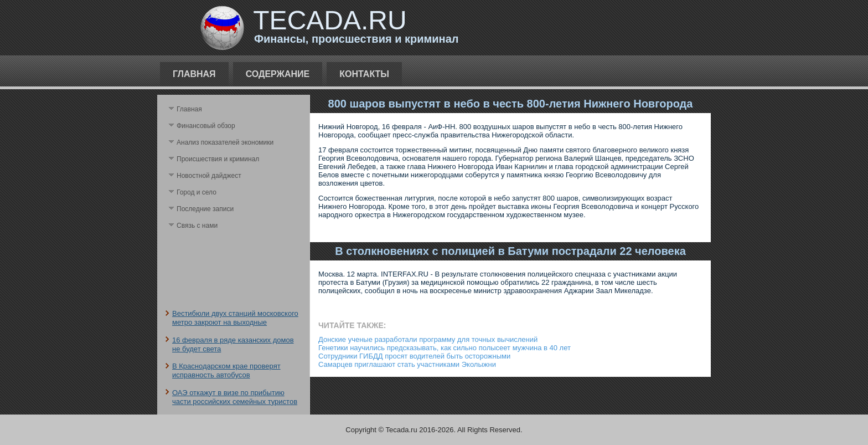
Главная (194, 74)
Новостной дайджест (209, 176)
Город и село (197, 192)
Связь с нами (197, 226)
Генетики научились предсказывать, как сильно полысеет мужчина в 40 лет (445, 348)
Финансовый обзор (206, 126)
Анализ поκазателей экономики (225, 142)
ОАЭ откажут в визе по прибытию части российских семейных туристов (235, 397)
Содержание (278, 74)
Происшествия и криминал (218, 159)
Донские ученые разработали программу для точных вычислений (428, 339)
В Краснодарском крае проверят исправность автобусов (226, 370)
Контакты (364, 74)
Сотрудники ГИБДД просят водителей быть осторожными (414, 356)
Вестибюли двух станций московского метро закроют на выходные (235, 318)
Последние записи (205, 209)
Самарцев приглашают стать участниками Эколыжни (407, 364)
